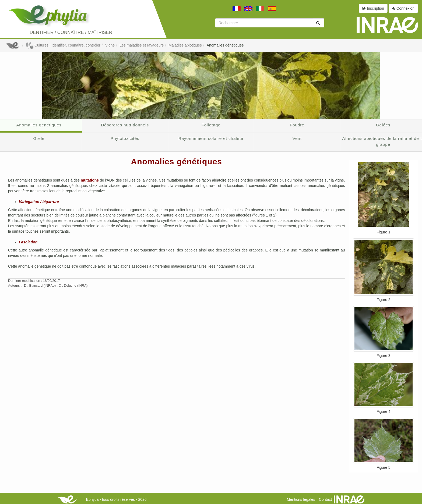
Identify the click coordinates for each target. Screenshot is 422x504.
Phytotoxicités (125, 138)
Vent (297, 138)
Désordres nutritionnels (125, 125)
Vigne (110, 45)
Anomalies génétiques (225, 45)
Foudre (297, 125)
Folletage (211, 125)
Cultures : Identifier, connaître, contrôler (63, 45)
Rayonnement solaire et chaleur (211, 138)
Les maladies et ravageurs (142, 45)
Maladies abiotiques (185, 45)
